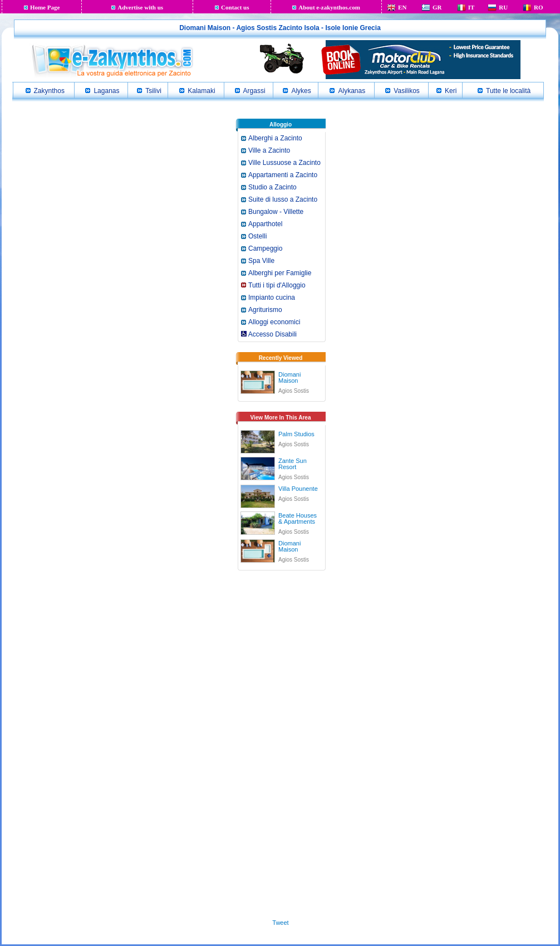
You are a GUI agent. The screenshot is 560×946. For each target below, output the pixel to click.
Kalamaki (201, 91)
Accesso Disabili (269, 334)
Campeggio (265, 248)
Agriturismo (265, 310)
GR (437, 7)
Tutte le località (508, 91)
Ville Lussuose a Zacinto (284, 163)
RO (539, 7)
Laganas (106, 91)
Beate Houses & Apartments (298, 518)
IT (471, 7)
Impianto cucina (272, 298)
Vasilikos (406, 91)
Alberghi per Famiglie (280, 273)
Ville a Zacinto (269, 150)
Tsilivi (153, 91)
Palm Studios (296, 434)
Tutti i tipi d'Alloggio (277, 285)
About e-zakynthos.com (329, 7)
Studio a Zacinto (272, 187)
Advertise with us (140, 7)
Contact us (235, 7)
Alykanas (352, 91)
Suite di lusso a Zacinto (283, 199)
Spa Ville (261, 261)
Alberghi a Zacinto (275, 138)
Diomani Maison (289, 377)
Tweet (280, 923)
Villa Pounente (298, 489)
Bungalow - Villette (276, 212)
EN (402, 7)
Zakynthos (49, 91)
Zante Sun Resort (293, 464)
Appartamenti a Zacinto (283, 175)
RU (503, 7)
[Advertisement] (281, 748)
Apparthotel (265, 224)
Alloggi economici (274, 322)
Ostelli (257, 236)
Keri (451, 91)
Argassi (254, 91)
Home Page (45, 7)
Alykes (301, 91)
